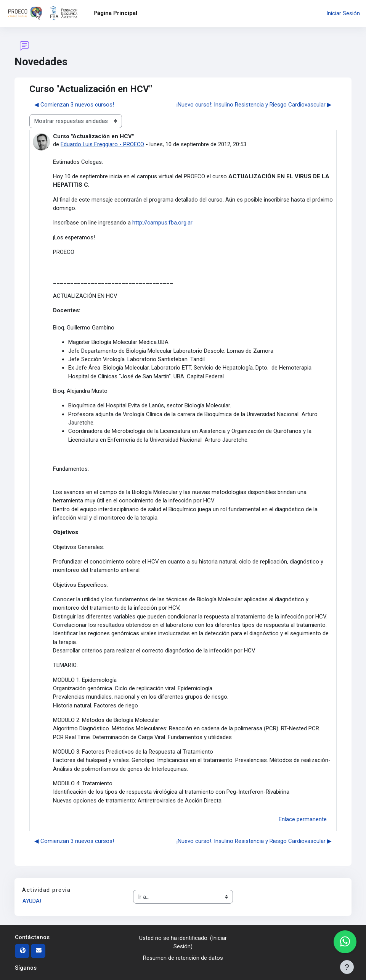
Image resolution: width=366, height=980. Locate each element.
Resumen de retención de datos (183, 958)
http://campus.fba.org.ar (162, 223)
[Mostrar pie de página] (347, 967)
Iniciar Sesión (343, 13)
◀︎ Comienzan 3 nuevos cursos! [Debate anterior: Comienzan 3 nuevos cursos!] (74, 105)
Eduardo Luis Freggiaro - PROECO (103, 144)
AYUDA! (32, 901)
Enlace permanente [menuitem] (303, 819)
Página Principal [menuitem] (115, 13)
